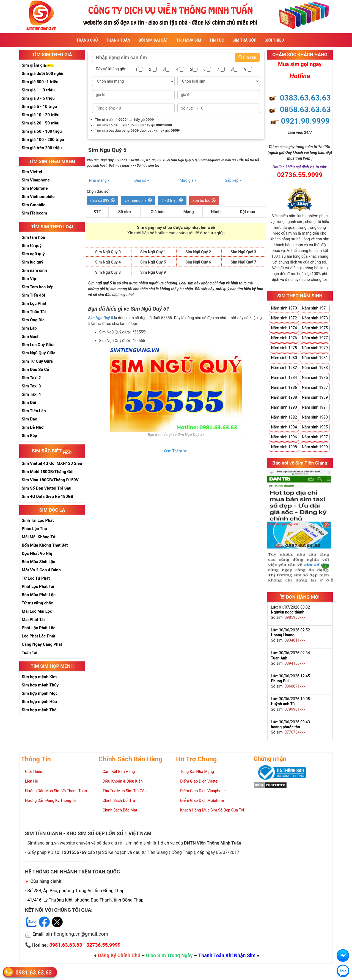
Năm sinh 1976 (284, 338)
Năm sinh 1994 (284, 427)
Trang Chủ (87, 40)
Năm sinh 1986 (284, 387)
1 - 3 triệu (172, 200)
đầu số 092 (102, 200)
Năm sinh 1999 (315, 447)
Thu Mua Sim (189, 40)
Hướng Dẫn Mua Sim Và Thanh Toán (56, 791)
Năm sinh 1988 (284, 397)
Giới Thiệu (274, 40)
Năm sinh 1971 (315, 308)
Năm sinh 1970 (284, 308)
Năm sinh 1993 (315, 417)
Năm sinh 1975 (315, 328)
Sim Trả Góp (244, 40)
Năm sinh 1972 (284, 318)
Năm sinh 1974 (284, 328)
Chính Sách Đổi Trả (119, 800)
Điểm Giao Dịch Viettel (199, 781)
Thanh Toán (118, 40)
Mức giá (188, 180)
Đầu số (142, 180)
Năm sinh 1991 (315, 407)
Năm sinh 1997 (315, 437)
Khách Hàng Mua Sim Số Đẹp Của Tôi (212, 810)
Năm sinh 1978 (284, 348)
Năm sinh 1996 (284, 437)
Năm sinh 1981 (315, 358)
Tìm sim (247, 57)
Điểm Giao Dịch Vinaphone (203, 791)
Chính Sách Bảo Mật (120, 810)
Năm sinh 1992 (284, 417)
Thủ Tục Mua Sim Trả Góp (125, 791)
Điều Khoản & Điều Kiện (123, 781)
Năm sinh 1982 (284, 368)
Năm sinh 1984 (284, 378)
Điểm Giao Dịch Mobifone (202, 800)
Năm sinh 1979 (315, 348)
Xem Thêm (173, 451)
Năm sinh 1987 (315, 387)
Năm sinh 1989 (315, 397)
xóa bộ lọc (204, 200)
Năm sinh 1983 (315, 368)
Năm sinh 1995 (315, 427)
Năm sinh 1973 (315, 318)
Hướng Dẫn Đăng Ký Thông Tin (51, 800)
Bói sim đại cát (153, 40)
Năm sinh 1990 (284, 407)
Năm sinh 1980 (284, 358)
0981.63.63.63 (34, 972)
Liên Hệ (31, 781)
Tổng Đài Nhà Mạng (197, 772)
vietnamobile (138, 200)
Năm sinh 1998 (284, 447)
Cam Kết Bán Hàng (119, 772)
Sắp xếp (233, 180)
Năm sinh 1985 (315, 378)
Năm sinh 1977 (315, 338)
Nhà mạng (99, 180)
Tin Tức (217, 40)
